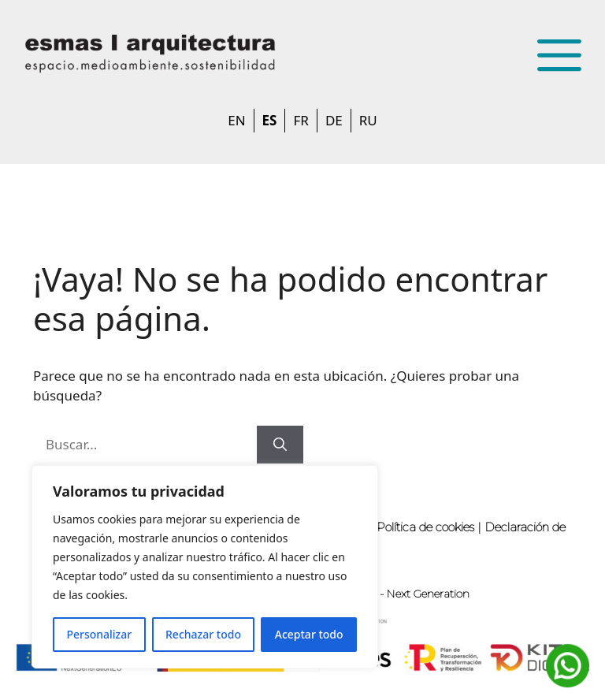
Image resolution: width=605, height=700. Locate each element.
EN (236, 120)
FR (301, 120)
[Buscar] (280, 445)
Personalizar (99, 634)
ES (270, 120)
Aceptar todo (309, 634)
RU (368, 120)
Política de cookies (425, 527)
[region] (205, 567)
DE (334, 120)
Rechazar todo (203, 634)
